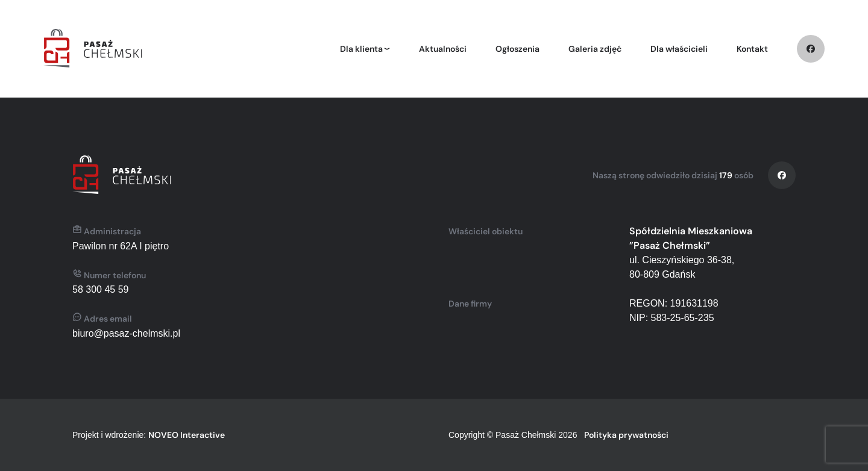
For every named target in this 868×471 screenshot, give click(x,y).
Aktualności (443, 49)
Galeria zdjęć (595, 49)
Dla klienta (361, 49)
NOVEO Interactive (187, 435)
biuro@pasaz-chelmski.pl (126, 333)
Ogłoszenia (517, 49)
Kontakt (752, 49)
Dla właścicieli (679, 49)
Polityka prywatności (626, 435)
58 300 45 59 (100, 289)
